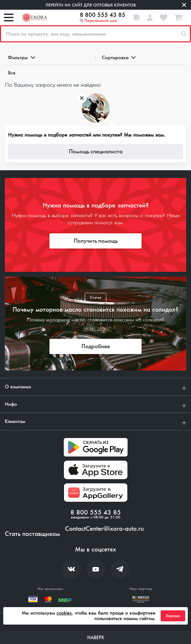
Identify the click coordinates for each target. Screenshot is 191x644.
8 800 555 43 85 (103, 15)
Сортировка (118, 57)
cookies (64, 613)
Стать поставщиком (32, 534)
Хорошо (173, 616)
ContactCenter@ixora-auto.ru (104, 529)
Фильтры (21, 57)
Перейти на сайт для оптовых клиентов (91, 5)
